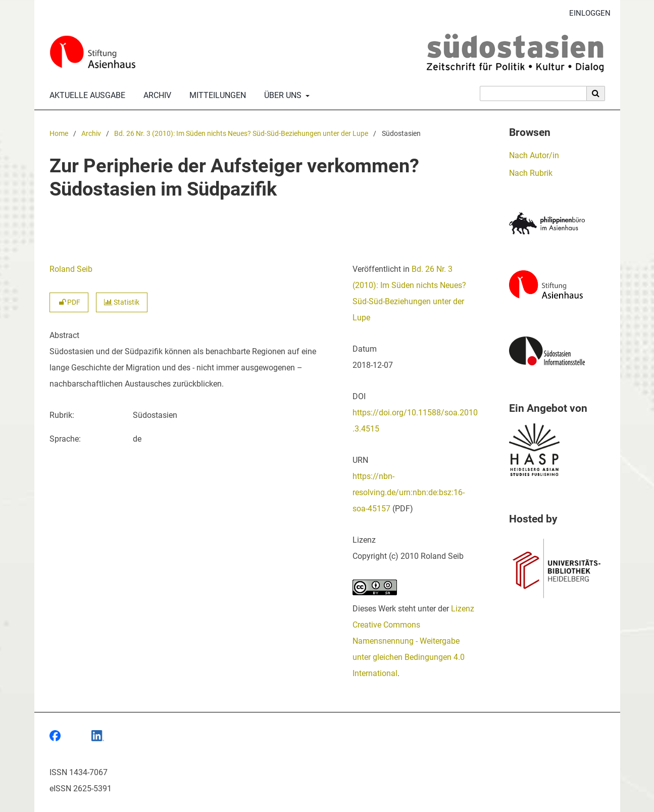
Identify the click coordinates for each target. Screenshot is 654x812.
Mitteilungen (216, 95)
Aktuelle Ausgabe (85, 95)
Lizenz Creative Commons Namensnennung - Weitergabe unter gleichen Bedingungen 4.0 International (413, 641)
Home (59, 134)
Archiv (155, 95)
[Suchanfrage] (533, 93)
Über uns (282, 95)
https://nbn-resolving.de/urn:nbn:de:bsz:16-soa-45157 (409, 492)
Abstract (64, 335)
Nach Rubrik (531, 173)
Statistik (122, 302)
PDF (69, 302)
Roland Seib (71, 269)
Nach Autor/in (534, 155)
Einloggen (586, 13)
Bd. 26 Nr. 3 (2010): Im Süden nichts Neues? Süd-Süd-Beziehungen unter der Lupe (241, 134)
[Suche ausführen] (596, 93)
